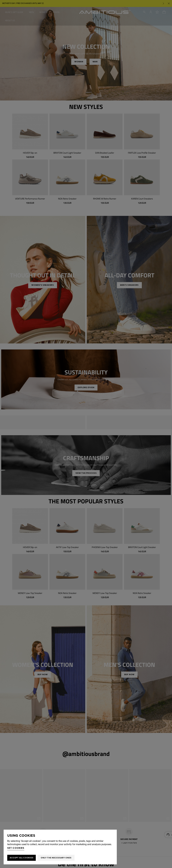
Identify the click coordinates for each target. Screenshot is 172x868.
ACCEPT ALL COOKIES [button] (21, 858)
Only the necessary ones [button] (56, 858)
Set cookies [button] (16, 848)
